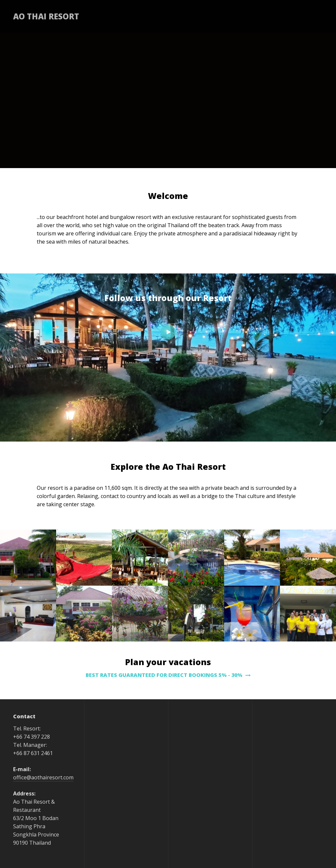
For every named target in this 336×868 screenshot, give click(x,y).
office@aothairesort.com (43, 777)
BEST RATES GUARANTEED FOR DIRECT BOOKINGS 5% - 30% (168, 675)
